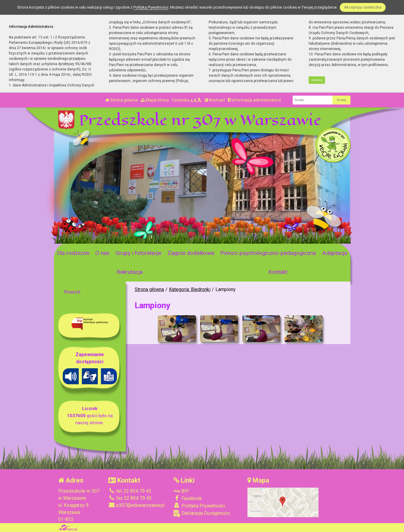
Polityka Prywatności (199, 506)
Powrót (72, 292)
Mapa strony (155, 100)
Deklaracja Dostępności (202, 513)
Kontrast (215, 100)
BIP (181, 491)
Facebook (188, 498)
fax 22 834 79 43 (130, 498)
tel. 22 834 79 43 (130, 491)
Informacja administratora (254, 100)
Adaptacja (335, 253)
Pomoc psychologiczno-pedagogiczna (268, 253)
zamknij (317, 80)
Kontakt (278, 272)
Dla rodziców (73, 253)
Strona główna (121, 100)
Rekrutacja (130, 272)
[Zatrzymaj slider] (149, 237)
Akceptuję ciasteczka (363, 7)
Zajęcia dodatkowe (191, 253)
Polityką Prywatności (151, 7)
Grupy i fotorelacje (139, 253)
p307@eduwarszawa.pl (136, 505)
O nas (102, 253)
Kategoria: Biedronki (190, 289)
